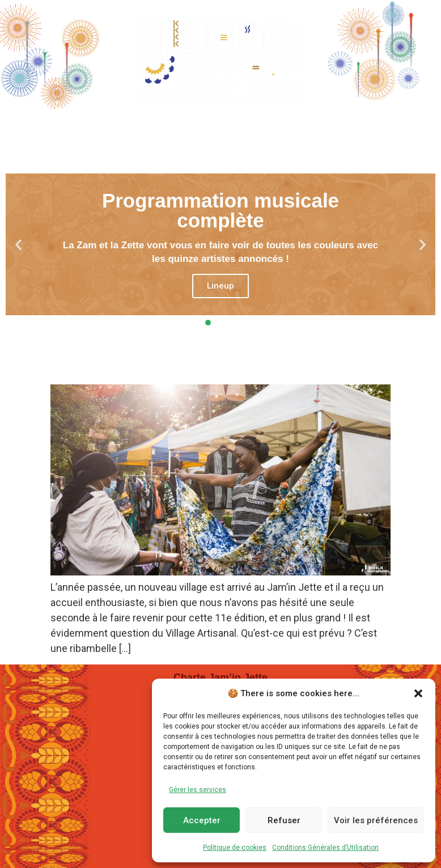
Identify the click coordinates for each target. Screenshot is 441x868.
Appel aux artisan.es (133, 365)
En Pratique (323, 128)
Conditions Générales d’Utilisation (325, 848)
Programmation (133, 128)
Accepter (202, 820)
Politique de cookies (235, 848)
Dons (397, 127)
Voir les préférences (376, 820)
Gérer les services (198, 790)
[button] (418, 693)
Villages (234, 128)
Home (46, 127)
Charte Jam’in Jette (220, 678)
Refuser (284, 820)
